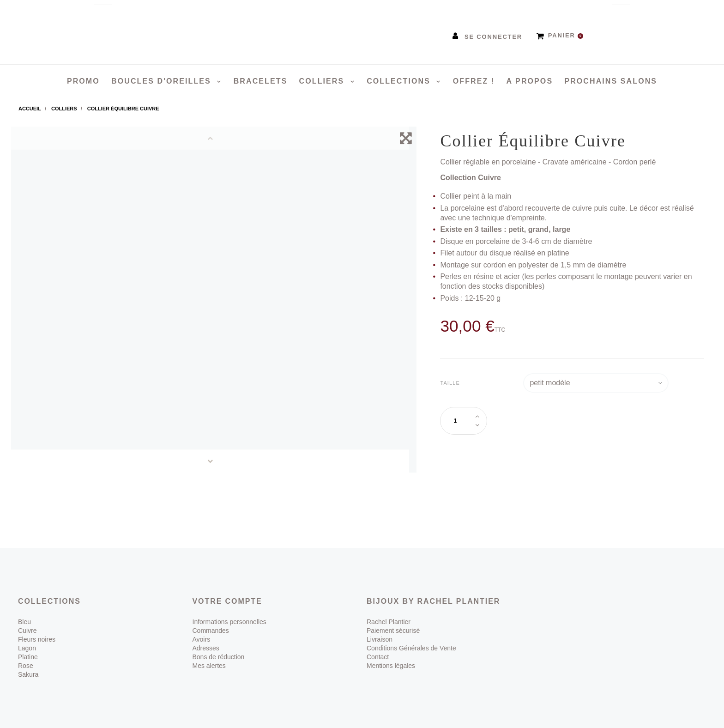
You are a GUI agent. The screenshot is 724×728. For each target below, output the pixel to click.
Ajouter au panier (551, 420)
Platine (28, 657)
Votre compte (227, 601)
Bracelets (261, 81)
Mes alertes (209, 666)
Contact (378, 657)
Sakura (28, 674)
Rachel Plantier (389, 622)
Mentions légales (391, 666)
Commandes (211, 631)
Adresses (206, 648)
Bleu (24, 622)
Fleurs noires (37, 639)
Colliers (323, 81)
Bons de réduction (219, 657)
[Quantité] (459, 421)
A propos (530, 81)
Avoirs (202, 639)
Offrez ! (474, 81)
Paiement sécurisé (393, 631)
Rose (26, 666)
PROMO (83, 81)
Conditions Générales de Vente (411, 648)
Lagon (27, 648)
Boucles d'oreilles (163, 81)
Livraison (380, 639)
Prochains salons (611, 81)
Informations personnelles (229, 622)
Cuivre (27, 631)
